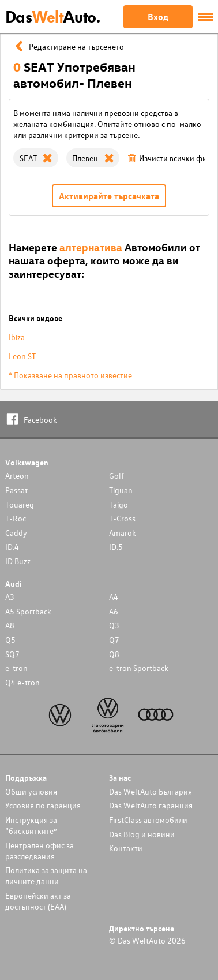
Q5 (10, 640)
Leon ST (22, 356)
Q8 (114, 654)
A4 (114, 597)
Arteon (17, 476)
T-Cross (122, 518)
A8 (10, 625)
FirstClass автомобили (148, 820)
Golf (116, 476)
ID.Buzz (18, 561)
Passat (16, 490)
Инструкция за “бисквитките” (31, 825)
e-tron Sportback (139, 668)
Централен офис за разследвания (40, 851)
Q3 (114, 625)
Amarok (123, 533)
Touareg (20, 504)
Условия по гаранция (43, 805)
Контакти (126, 848)
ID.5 (116, 547)
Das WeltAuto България (151, 791)
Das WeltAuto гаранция (151, 805)
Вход (158, 17)
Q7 (114, 640)
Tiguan (121, 490)
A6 (114, 611)
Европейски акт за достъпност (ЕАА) (38, 901)
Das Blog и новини (142, 834)
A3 (10, 597)
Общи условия (31, 791)
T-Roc (16, 518)
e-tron (16, 668)
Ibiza (17, 337)
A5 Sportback (28, 611)
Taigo (119, 504)
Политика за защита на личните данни (46, 875)
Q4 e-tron (22, 682)
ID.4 (12, 547)
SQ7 (12, 654)
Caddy (16, 533)
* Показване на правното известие (70, 375)
